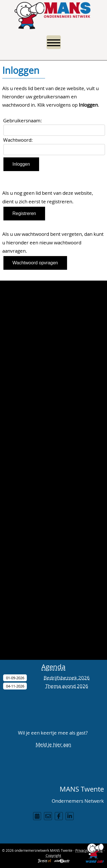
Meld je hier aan (53, 744)
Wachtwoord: (18, 140)
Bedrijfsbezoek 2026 (67, 678)
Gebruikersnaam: (23, 120)
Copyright (53, 855)
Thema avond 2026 (67, 686)
